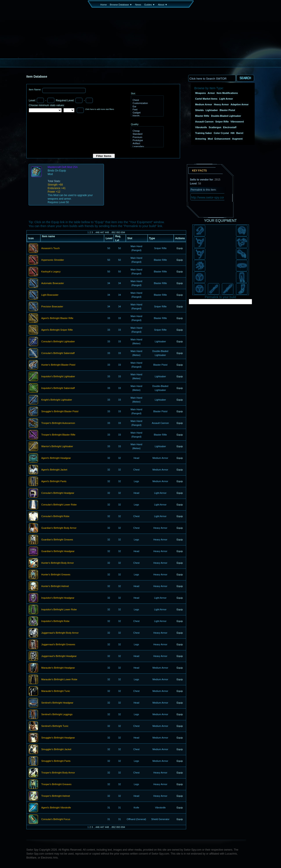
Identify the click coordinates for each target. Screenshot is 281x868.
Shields (199, 110)
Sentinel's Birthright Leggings (57, 715)
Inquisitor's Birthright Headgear (58, 598)
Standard (147, 134)
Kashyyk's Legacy (51, 272)
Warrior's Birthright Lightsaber (57, 447)
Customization (147, 103)
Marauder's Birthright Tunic (56, 691)
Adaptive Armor (240, 104)
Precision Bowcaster (52, 307)
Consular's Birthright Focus (56, 819)
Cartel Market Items (206, 99)
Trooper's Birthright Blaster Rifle (58, 435)
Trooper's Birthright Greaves (56, 784)
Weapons (201, 93)
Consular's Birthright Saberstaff (58, 353)
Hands (147, 116)
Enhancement (222, 139)
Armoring (201, 139)
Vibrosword (237, 122)
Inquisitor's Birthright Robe (55, 621)
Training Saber (204, 133)
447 (102, 232)
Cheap (147, 131)
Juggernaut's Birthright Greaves (58, 645)
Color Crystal (221, 133)
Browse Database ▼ (121, 5)
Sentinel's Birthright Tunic (55, 726)
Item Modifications (227, 93)
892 (113, 232)
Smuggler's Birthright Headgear (58, 738)
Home (104, 5)
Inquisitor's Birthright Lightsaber (58, 377)
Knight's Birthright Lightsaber (57, 400)
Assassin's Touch (50, 248)
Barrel (240, 133)
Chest (147, 100)
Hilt (233, 133)
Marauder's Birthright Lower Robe (59, 680)
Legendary (147, 147)
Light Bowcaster (50, 295)
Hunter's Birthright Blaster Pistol (58, 365)
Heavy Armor (221, 104)
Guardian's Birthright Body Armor (59, 528)
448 (107, 232)
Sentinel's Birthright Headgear (57, 703)
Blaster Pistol (227, 110)
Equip (180, 248)
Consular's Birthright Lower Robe (59, 505)
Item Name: (35, 89)
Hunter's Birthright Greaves (56, 575)
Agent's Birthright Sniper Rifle (57, 330)
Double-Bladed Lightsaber (226, 116)
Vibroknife (201, 127)
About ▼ (163, 5)
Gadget (147, 113)
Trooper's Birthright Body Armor (58, 773)
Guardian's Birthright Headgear (58, 551)
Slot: (133, 93)
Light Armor (226, 99)
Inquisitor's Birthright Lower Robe (59, 610)
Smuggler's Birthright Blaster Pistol (60, 412)
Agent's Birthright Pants (54, 481)
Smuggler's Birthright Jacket (56, 749)
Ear (147, 107)
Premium (147, 137)
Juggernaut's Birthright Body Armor (60, 633)
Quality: (135, 124)
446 (97, 232)
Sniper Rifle (222, 122)
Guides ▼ (150, 5)
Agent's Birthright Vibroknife (56, 808)
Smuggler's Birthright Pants (56, 761)
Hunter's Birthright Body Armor (58, 563)
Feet (147, 110)
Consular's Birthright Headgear (58, 493)
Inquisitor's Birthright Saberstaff (58, 388)
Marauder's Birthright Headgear (58, 668)
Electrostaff (230, 127)
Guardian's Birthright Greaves (57, 540)
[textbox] (212, 78)
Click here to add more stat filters (100, 109)
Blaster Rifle (202, 116)
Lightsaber (212, 110)
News (138, 5)
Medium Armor (204, 104)
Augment (237, 139)
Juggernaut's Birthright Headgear (59, 656)
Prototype (147, 140)
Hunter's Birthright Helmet (55, 586)
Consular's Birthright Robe (55, 516)
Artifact (147, 144)
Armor (211, 93)
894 (123, 232)
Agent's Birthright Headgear (56, 458)
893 (118, 232)
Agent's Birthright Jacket (54, 470)
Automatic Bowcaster (53, 283)
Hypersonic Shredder (53, 260)
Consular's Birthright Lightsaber (58, 342)
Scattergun (215, 127)
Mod (210, 139)
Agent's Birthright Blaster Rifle (57, 318)
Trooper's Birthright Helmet (56, 796)
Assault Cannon (204, 122)
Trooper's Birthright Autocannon (58, 423)
